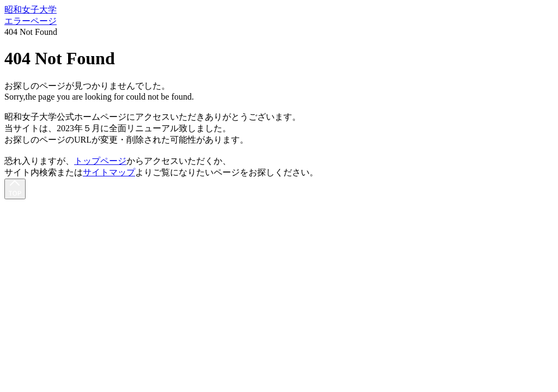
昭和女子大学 (31, 10)
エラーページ (31, 21)
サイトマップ (109, 172)
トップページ (100, 161)
